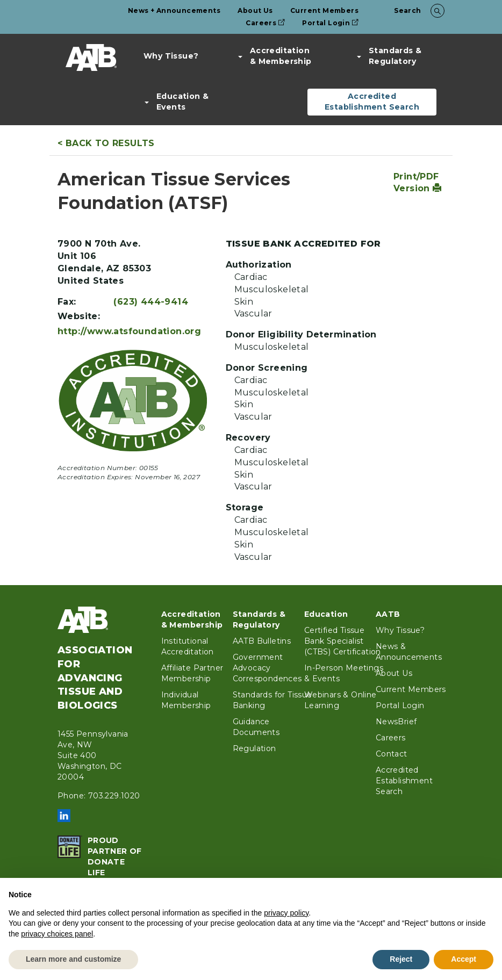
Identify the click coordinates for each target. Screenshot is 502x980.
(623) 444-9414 (151, 302)
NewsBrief (396, 722)
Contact (392, 754)
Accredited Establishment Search (372, 102)
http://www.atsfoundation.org (129, 331)
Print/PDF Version (418, 183)
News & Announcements (409, 652)
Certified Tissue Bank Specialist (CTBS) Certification (343, 641)
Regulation (254, 748)
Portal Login (330, 23)
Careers (265, 23)
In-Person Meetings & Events (344, 673)
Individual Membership (186, 700)
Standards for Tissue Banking (272, 700)
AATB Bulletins (262, 641)
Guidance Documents (256, 727)
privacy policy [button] (286, 913)
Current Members (324, 10)
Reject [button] (401, 959)
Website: (79, 316)
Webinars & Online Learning (340, 700)
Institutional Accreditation (188, 646)
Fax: (67, 302)
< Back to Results (106, 143)
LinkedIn (64, 816)
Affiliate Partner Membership (192, 673)
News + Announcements (174, 10)
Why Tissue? (171, 56)
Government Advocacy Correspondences (267, 668)
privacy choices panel (57, 934)
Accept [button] (464, 959)
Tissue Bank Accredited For (303, 244)
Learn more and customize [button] (73, 959)
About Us (255, 10)
